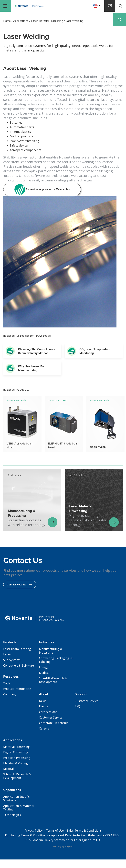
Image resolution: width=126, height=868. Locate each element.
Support (81, 703)
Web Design (58, 855)
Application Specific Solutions (17, 808)
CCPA (115, 844)
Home (7, 22)
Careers (44, 739)
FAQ (78, 716)
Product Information (18, 699)
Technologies (13, 825)
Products (10, 651)
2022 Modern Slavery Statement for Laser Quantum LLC (68, 849)
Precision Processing (18, 768)
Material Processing (17, 756)
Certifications (49, 722)
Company (10, 704)
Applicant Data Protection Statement (82, 844)
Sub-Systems (12, 670)
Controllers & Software (20, 676)
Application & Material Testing (19, 818)
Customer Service (51, 728)
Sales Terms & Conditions (85, 839)
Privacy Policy (32, 839)
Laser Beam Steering (18, 658)
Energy (44, 678)
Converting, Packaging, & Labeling (57, 670)
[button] (92, 7)
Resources (11, 686)
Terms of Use (54, 839)
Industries (47, 651)
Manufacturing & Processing (51, 660)
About (44, 703)
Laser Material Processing (47, 22)
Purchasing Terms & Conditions (30, 844)
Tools (7, 693)
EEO (22, 849)
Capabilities (12, 799)
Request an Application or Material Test (42, 192)
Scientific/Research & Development (54, 691)
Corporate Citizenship (55, 733)
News (43, 710)
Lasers (8, 664)
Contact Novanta (20, 593)
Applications (21, 22)
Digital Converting (16, 762)
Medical (44, 683)
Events (44, 716)
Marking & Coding (16, 773)
